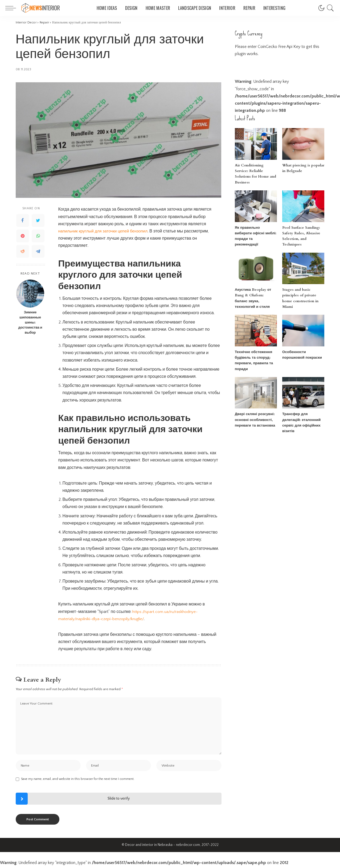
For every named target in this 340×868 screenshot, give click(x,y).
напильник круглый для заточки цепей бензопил (105, 231)
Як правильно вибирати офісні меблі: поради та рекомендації (255, 228)
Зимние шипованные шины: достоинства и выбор (30, 323)
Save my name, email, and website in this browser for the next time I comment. (78, 781)
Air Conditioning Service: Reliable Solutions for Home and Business (255, 171)
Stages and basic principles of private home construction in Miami (303, 284)
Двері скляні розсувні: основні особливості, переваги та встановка (254, 409)
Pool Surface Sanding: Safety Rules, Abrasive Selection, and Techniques (303, 228)
